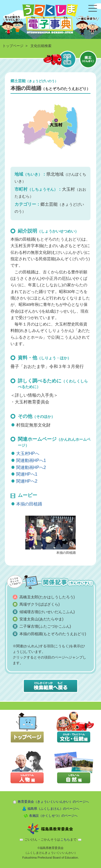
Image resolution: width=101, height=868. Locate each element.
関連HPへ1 (27, 474)
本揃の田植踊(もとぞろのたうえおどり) (53, 634)
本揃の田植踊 (29, 504)
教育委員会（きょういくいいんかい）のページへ (53, 802)
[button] (51, 532)
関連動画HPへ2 (31, 467)
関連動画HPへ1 (31, 460)
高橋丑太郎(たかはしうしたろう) (47, 597)
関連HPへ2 (27, 481)
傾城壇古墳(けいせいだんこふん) (47, 612)
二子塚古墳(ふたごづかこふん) (45, 626)
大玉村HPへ (28, 453)
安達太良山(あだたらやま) (41, 619)
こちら (65, 840)
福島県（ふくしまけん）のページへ (53, 809)
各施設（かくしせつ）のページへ (53, 816)
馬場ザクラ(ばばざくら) (39, 604)
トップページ (13, 46)
